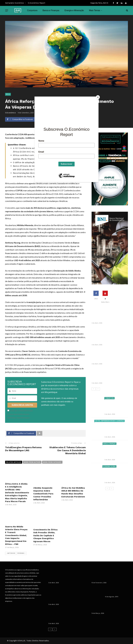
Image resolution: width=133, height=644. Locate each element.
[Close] (98, 97)
